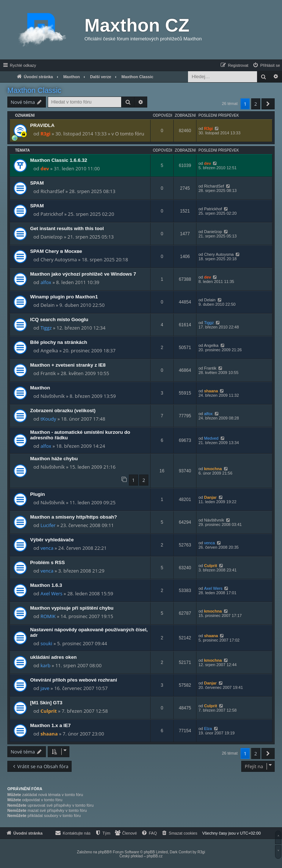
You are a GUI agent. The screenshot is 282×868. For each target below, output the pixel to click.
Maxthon (40, 388)
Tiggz (46, 328)
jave (45, 688)
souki (46, 643)
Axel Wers (51, 593)
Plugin (37, 494)
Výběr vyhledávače (52, 540)
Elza (208, 729)
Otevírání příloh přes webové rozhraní (74, 680)
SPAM (37, 183)
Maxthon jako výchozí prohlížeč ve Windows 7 (83, 274)
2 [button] (256, 104)
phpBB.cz (155, 856)
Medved (211, 438)
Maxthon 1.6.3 (46, 585)
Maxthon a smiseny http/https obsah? (74, 517)
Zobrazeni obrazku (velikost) (63, 411)
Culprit (211, 566)
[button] (268, 104)
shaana (211, 391)
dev (45, 168)
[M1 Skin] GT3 (46, 703)
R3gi (45, 134)
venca (47, 548)
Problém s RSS (48, 562)
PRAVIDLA (42, 125)
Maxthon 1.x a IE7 (50, 725)
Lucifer (48, 525)
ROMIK (48, 616)
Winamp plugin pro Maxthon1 (64, 297)
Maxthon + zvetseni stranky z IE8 (68, 365)
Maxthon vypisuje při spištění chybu (72, 608)
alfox (46, 282)
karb (45, 665)
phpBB (104, 852)
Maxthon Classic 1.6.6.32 (59, 160)
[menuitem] (266, 65)
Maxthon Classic (34, 90)
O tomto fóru (129, 134)
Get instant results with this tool (67, 228)
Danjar (210, 497)
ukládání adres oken (53, 657)
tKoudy (48, 419)
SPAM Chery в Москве (56, 251)
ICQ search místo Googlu (59, 319)
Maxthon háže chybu (54, 459)
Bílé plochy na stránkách (59, 342)
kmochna (213, 469)
